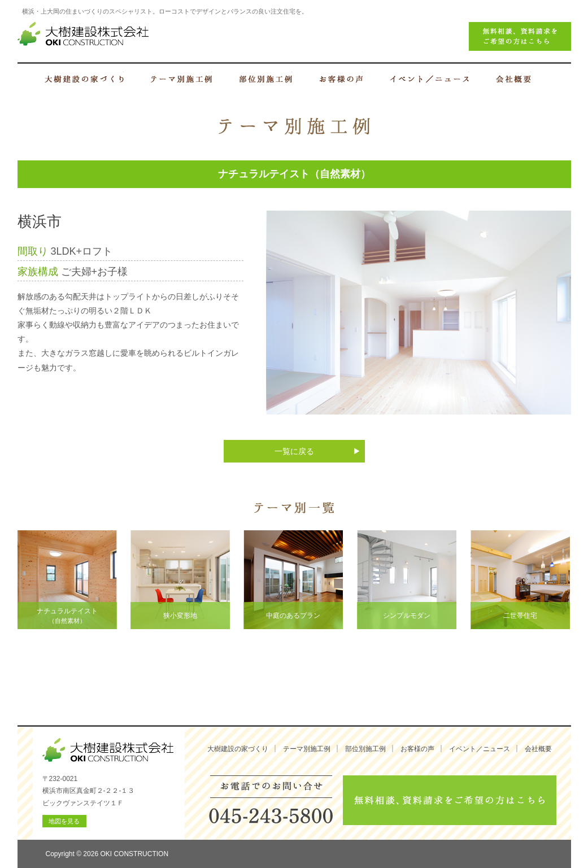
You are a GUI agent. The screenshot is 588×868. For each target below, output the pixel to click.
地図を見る (64, 821)
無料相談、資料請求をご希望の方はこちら (450, 800)
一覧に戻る (294, 451)
